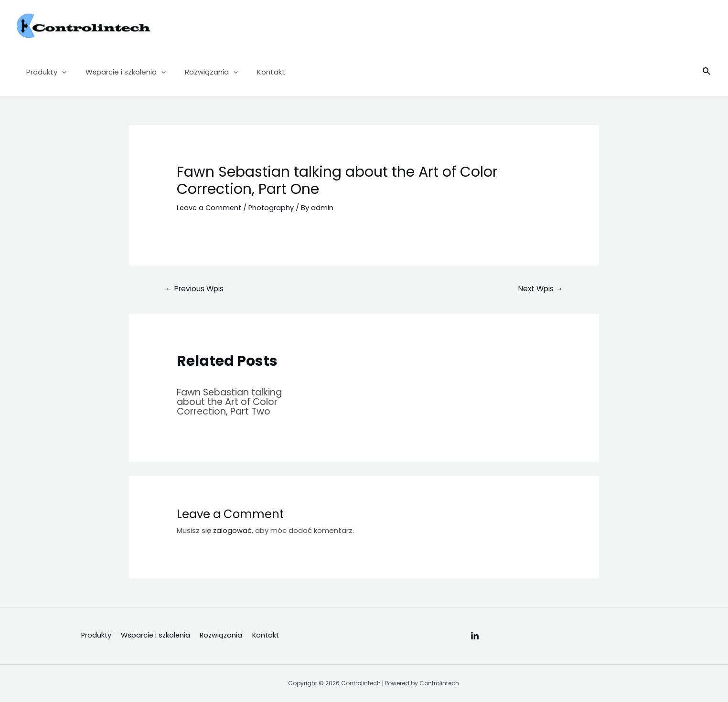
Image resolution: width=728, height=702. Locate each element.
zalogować (233, 530)
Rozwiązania (199, 72)
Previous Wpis (196, 289)
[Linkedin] (475, 636)
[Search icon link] (707, 72)
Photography (274, 207)
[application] (59, 72)
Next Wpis (539, 289)
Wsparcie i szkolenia (118, 72)
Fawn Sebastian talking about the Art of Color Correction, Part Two (233, 402)
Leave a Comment (210, 207)
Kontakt (254, 72)
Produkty (44, 72)
